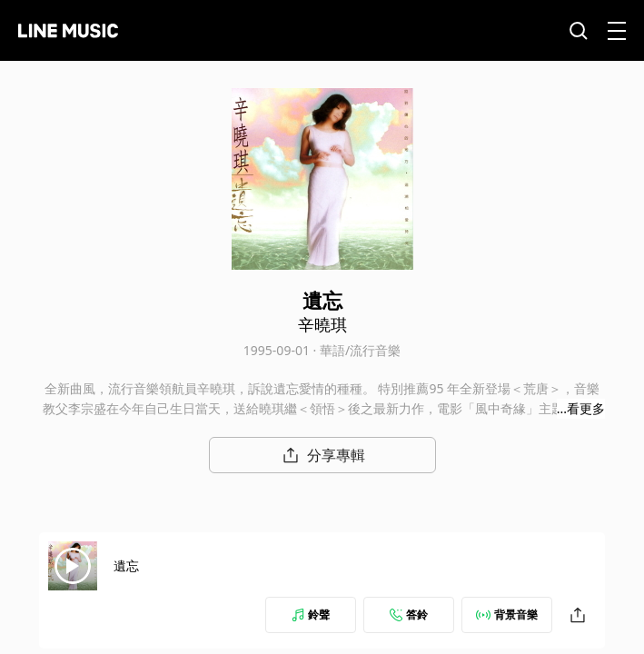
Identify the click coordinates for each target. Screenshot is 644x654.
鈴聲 (311, 614)
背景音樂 (507, 614)
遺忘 (126, 565)
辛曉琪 (322, 324)
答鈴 (409, 614)
